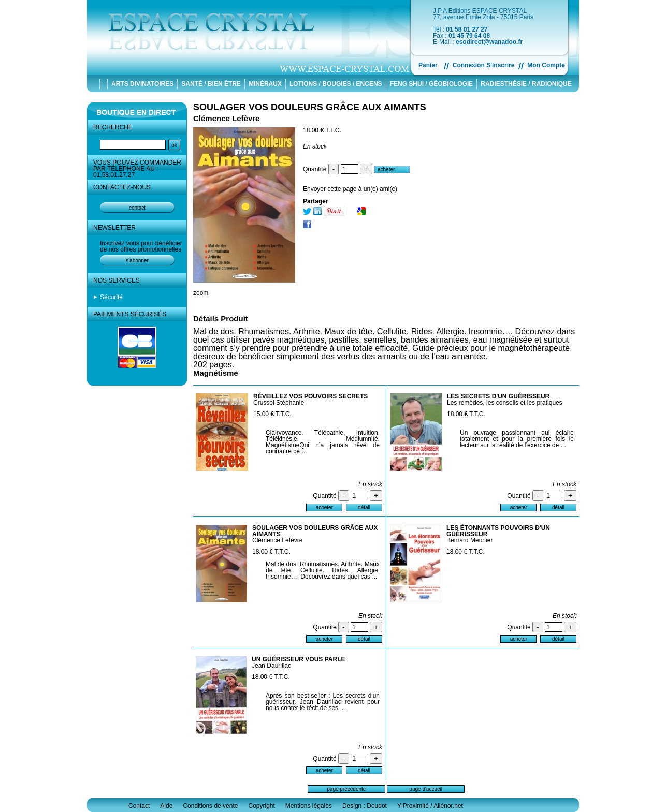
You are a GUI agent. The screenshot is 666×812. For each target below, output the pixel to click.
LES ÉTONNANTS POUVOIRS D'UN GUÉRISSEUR (498, 531)
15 (272, 414)
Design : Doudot (365, 806)
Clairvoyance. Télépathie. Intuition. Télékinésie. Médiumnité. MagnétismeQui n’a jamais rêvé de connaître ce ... (323, 442)
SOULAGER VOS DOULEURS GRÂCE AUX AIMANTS (310, 107)
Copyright (261, 806)
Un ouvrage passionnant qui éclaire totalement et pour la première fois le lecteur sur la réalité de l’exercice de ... (517, 439)
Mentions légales (309, 806)
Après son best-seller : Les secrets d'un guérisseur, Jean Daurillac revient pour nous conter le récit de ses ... (323, 702)
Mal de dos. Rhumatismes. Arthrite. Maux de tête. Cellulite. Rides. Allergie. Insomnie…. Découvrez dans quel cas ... (323, 570)
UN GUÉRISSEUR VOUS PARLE (298, 659)
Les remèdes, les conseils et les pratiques (505, 403)
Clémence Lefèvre (277, 540)
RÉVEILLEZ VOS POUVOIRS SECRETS (310, 396)
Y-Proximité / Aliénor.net (430, 806)
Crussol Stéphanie (279, 403)
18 (466, 414)
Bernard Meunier (469, 540)
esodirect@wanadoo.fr (489, 42)
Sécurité (111, 297)
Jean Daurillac (271, 666)
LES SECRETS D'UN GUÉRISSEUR (498, 396)
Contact (139, 806)
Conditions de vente (210, 806)
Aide (166, 806)
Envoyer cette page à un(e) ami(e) (350, 189)
